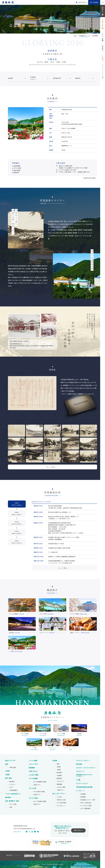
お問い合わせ (33, 771)
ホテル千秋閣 (33, 798)
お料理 (7, 771)
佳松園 (55, 761)
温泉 (7, 764)
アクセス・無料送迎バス (13, 794)
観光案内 (8, 797)
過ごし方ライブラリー (59, 794)
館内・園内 (9, 778)
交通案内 (59, 776)
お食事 (59, 767)
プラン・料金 (13, 804)
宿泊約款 (79, 764)
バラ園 (78, 780)
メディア (85, 809)
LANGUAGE (82, 2)
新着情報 (32, 768)
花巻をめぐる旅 (61, 800)
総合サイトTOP (10, 761)
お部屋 (7, 775)
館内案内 (12, 782)
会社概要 (83, 794)
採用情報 (83, 797)
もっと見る (52, 467)
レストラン (12, 785)
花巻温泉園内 (13, 790)
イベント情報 (33, 761)
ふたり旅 (59, 797)
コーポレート (80, 791)
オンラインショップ (82, 784)
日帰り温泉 (13, 767)
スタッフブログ (34, 764)
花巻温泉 (85, 776)
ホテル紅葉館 (33, 779)
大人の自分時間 (61, 803)
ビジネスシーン (61, 806)
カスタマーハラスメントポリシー (86, 768)
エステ (11, 787)
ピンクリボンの (86, 806)
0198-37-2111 (64, 831)
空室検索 (95, 2)
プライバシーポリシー (83, 761)
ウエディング (60, 781)
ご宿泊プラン (37, 785)
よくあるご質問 (34, 775)
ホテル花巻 (33, 788)
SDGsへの (86, 803)
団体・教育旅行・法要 (12, 801)
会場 (11, 807)
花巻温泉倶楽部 (84, 787)
